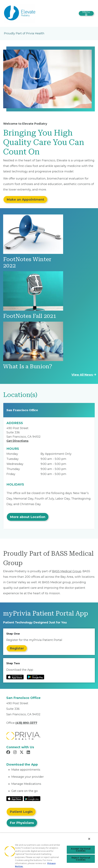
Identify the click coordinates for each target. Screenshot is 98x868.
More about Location (28, 517)
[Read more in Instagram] (15, 753)
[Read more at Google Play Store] (36, 677)
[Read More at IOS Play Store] (15, 798)
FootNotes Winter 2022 (27, 262)
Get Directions (17, 441)
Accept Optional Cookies (81, 850)
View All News (84, 375)
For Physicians (22, 823)
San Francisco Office (22, 410)
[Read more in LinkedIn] (29, 753)
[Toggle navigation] (86, 13)
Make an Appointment (25, 200)
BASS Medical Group (67, 571)
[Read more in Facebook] (9, 753)
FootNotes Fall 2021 (30, 316)
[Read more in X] (22, 753)
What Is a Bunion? (28, 366)
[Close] (89, 839)
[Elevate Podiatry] (20, 13)
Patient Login (21, 812)
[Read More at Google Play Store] (32, 798)
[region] (49, 850)
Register (17, 648)
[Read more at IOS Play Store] (15, 677)
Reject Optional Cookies (81, 859)
